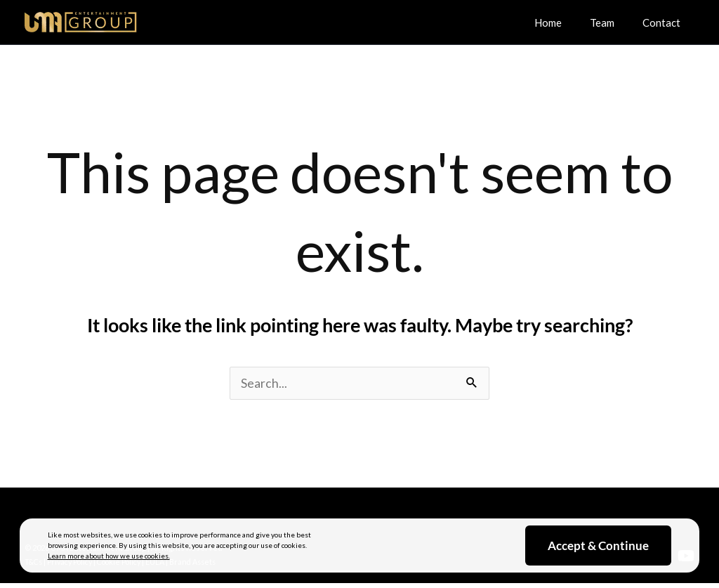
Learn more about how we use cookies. (109, 556)
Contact (665, 22)
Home (566, 22)
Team (613, 22)
